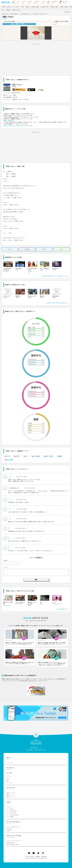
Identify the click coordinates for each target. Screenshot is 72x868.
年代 (7, 781)
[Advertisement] (36, 59)
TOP (2, 10)
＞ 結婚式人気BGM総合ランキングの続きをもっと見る (54, 276)
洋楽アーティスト (11, 797)
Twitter (10, 249)
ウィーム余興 (10, 817)
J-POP (14, 95)
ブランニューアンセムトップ (14, 841)
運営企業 (38, 856)
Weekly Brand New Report (12, 844)
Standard (8, 831)
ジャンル (9, 777)
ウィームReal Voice (11, 813)
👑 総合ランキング (61, 21)
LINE (62, 249)
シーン (8, 775)
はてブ (44, 249)
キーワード (9, 783)
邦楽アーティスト (11, 795)
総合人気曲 (9, 773)
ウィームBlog (10, 809)
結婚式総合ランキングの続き (13, 257)
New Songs (9, 829)
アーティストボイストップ (13, 827)
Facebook (27, 249)
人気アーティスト (11, 793)
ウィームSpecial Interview (13, 815)
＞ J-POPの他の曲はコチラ (62, 609)
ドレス (8, 779)
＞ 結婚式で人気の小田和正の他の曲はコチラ (57, 303)
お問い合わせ (44, 856)
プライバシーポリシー (30, 856)
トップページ (10, 763)
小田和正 (8, 10)
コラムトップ (10, 807)
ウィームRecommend (11, 811)
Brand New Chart (10, 843)
